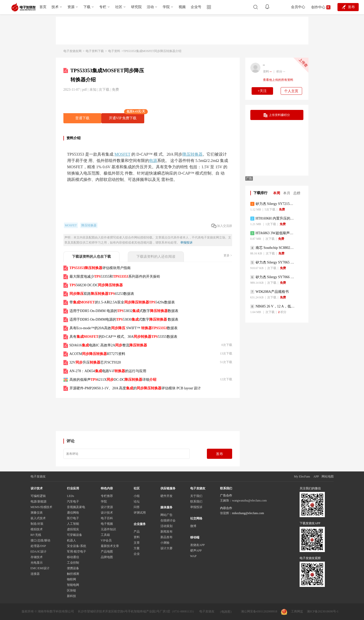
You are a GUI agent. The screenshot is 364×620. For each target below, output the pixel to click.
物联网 (71, 579)
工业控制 (73, 563)
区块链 (71, 590)
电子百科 (107, 518)
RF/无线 (36, 535)
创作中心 (318, 7)
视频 (182, 7)
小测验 (165, 543)
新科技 (71, 596)
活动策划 (166, 526)
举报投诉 (186, 243)
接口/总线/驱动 (41, 540)
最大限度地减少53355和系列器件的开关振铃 (115, 277)
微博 (193, 526)
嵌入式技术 (38, 518)
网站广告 (166, 515)
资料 (137, 537)
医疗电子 (73, 518)
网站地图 (328, 476)
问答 (137, 507)
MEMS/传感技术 (42, 507)
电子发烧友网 (72, 51)
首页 (43, 7)
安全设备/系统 (76, 546)
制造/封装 (37, 524)
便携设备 (73, 568)
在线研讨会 (168, 520)
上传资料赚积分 (277, 115)
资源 (71, 7)
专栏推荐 (107, 496)
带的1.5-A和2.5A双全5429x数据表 (122, 302)
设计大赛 (166, 548)
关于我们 (196, 496)
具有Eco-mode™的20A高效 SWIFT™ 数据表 (124, 328)
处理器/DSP (38, 546)
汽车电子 (73, 502)
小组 (137, 496)
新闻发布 (166, 532)
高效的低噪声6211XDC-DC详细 (113, 380)
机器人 (71, 540)
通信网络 (73, 513)
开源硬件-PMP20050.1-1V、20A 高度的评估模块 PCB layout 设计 (135, 388)
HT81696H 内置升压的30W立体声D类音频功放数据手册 (273, 219)
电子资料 (114, 51)
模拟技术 (37, 529)
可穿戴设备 (75, 535)
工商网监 (292, 612)
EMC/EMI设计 (40, 568)
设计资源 (107, 507)
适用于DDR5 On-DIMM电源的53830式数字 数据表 (124, 319)
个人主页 (291, 91)
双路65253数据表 (102, 294)
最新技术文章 (110, 546)
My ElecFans (302, 476)
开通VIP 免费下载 (127, 117)
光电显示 (37, 563)
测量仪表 (37, 513)
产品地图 (107, 552)
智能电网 (73, 585)
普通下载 (82, 118)
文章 (137, 543)
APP (316, 476)
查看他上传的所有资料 (278, 80)
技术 (55, 7)
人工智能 (73, 524)
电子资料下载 (95, 51)
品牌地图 (107, 557)
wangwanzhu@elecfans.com (249, 500)
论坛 (137, 502)
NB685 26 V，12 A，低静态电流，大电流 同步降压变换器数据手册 (273, 306)
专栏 (103, 7)
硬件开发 (166, 496)
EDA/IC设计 (39, 552)
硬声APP (196, 551)
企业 (137, 554)
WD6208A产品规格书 (270, 292)
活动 (150, 7)
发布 (220, 454)
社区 (119, 7)
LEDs (70, 496)
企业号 (196, 7)
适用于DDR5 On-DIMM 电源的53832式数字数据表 (124, 311)
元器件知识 (108, 529)
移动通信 (73, 557)
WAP (193, 556)
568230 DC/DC (96, 285)
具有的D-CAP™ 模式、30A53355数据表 (123, 337)
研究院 (136, 7)
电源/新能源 (39, 502)
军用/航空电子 (76, 552)
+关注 (262, 91)
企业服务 (140, 524)
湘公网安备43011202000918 (259, 611)
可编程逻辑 (38, 496)
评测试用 (140, 513)
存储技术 (37, 557)
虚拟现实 (73, 529)
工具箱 (105, 535)
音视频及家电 (76, 507)
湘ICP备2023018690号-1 (323, 611)
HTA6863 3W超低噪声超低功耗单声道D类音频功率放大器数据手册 (273, 233)
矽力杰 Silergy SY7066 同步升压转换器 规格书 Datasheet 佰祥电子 (273, 277)
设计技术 (107, 513)
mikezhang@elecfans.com (248, 513)
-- (264, 65)
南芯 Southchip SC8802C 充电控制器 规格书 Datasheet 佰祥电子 (273, 248)
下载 (87, 7)
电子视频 (107, 524)
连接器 (35, 574)
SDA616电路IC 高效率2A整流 (108, 345)
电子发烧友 (207, 611)
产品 (137, 532)
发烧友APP (198, 545)
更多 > (228, 255)
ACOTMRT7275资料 (98, 354)
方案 (137, 548)
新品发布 (166, 537)
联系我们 (196, 502)
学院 (166, 7)
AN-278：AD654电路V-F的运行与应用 (108, 371)
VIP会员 (106, 540)
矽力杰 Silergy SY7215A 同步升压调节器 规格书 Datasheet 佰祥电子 (273, 204)
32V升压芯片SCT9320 (95, 362)
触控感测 (73, 574)
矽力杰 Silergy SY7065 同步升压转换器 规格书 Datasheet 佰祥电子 (273, 263)
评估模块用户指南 (100, 268)
